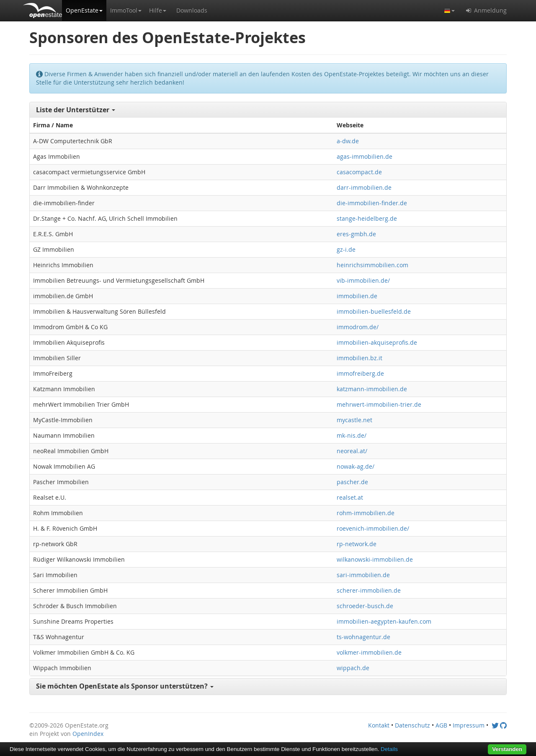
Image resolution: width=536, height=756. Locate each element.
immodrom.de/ (358, 327)
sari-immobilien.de (363, 575)
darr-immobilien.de (364, 187)
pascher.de (352, 482)
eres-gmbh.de (356, 234)
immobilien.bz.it (359, 358)
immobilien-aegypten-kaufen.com (384, 621)
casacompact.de (359, 172)
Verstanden (507, 749)
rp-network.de (357, 544)
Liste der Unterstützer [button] (76, 110)
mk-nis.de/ (352, 435)
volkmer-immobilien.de (369, 652)
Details (389, 749)
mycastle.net (354, 420)
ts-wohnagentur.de (363, 637)
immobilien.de (357, 296)
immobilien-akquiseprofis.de (377, 342)
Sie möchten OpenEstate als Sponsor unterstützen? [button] (125, 686)
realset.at (350, 497)
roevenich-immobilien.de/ (373, 528)
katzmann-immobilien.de (372, 389)
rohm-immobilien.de (366, 513)
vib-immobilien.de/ (363, 280)
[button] (84, 10)
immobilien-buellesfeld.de (374, 311)
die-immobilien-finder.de (372, 203)
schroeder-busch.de (365, 606)
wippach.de (353, 668)
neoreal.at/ (352, 451)
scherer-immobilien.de (369, 590)
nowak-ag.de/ (356, 466)
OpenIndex (88, 734)
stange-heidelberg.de (367, 218)
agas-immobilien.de (365, 156)
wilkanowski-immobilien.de (375, 559)
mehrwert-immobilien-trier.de (379, 404)
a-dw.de (348, 141)
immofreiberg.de (360, 373)
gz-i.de (346, 249)
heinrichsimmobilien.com (372, 265)
